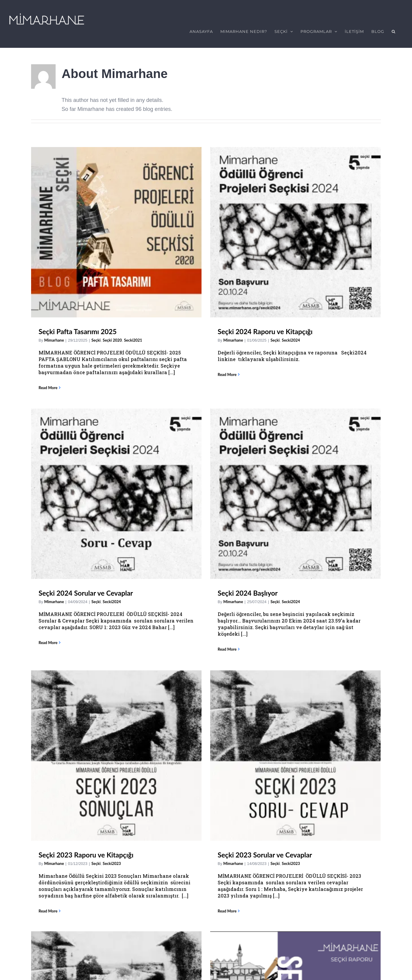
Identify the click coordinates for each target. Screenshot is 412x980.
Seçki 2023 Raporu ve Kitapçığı (86, 600)
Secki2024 (267, 372)
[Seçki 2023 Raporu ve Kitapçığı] (116, 501)
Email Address (28, 959)
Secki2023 (112, 609)
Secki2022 (368, 645)
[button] (394, 31)
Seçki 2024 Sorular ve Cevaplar (240, 363)
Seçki (96, 336)
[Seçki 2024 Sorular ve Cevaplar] (271, 264)
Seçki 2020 (112, 336)
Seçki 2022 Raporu (324, 636)
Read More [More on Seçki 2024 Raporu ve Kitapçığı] (150, 371)
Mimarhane (54, 336)
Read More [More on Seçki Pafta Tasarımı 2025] (48, 384)
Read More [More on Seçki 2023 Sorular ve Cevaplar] (150, 657)
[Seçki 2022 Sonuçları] (116, 773)
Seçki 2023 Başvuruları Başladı (240, 636)
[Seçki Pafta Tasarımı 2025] (116, 228)
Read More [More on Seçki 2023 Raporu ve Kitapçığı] (48, 657)
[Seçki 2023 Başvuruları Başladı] (271, 537)
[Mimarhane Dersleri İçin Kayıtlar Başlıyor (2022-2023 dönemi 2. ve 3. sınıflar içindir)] (218, 774)
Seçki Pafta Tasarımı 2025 (78, 328)
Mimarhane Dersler (210, 891)
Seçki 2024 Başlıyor (325, 363)
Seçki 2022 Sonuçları (70, 872)
